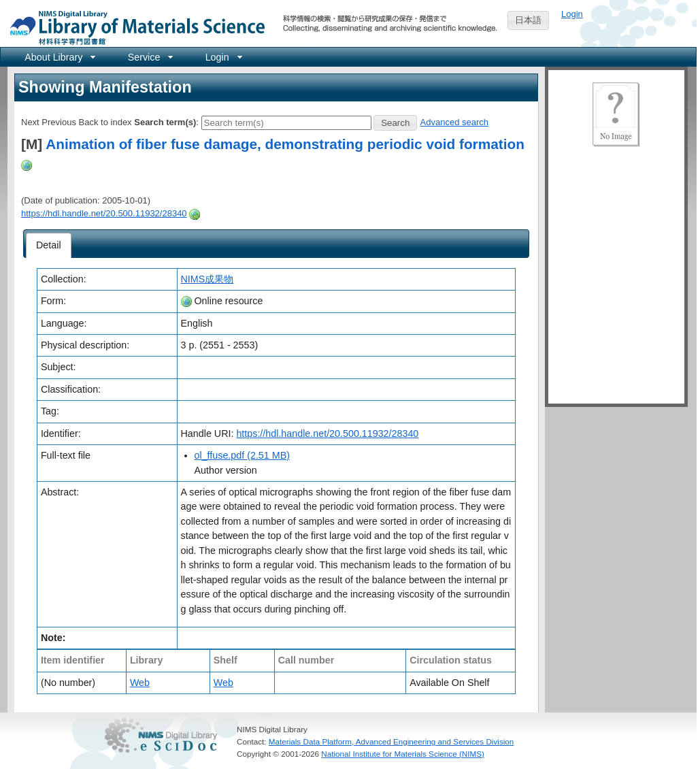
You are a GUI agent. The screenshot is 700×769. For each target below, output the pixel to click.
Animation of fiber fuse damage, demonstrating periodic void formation (285, 144)
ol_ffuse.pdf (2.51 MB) (242, 455)
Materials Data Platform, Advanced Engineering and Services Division (391, 741)
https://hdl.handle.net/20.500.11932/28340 (104, 213)
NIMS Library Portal (133, 27)
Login (572, 14)
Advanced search (454, 122)
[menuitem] (59, 57)
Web (140, 683)
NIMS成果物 (207, 279)
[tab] (49, 246)
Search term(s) (165, 122)
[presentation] (49, 246)
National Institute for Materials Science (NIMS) (403, 754)
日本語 (528, 20)
